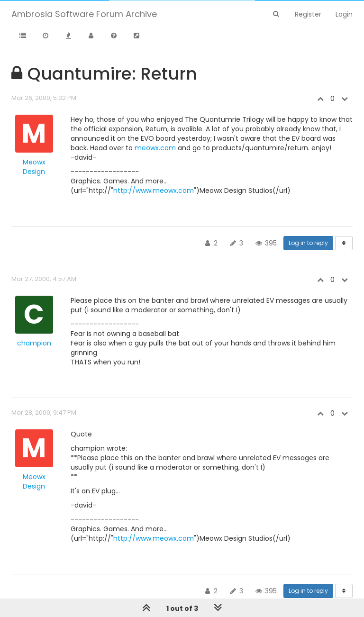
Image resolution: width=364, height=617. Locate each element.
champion (34, 343)
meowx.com (155, 148)
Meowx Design (34, 167)
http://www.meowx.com (154, 191)
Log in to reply (308, 243)
